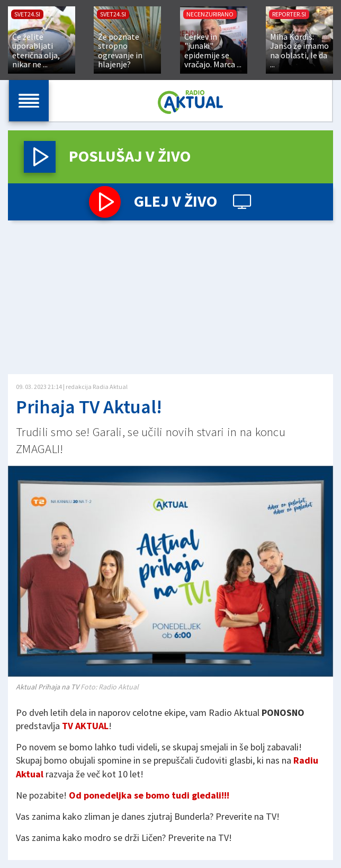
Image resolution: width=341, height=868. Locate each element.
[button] (40, 157)
